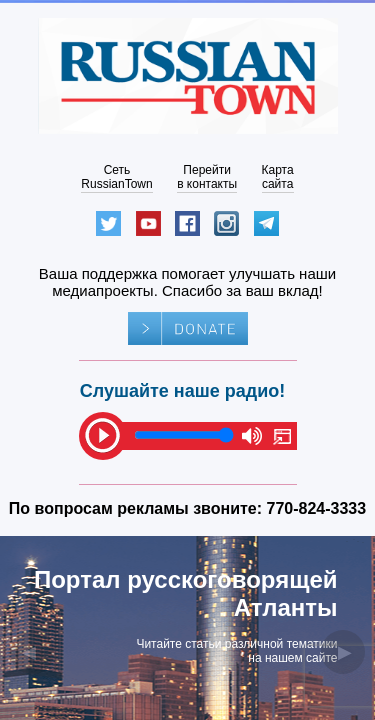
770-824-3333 (317, 508)
